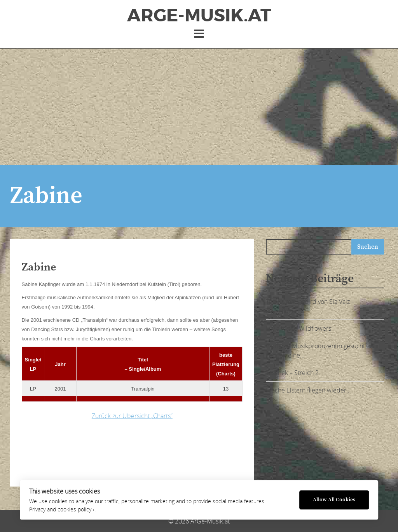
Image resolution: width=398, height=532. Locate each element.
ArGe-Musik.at (199, 16)
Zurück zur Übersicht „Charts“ (132, 416)
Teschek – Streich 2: (293, 373)
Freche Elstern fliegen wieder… (308, 390)
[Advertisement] (199, 107)
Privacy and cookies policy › (62, 509)
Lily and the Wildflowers (298, 328)
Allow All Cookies (334, 500)
